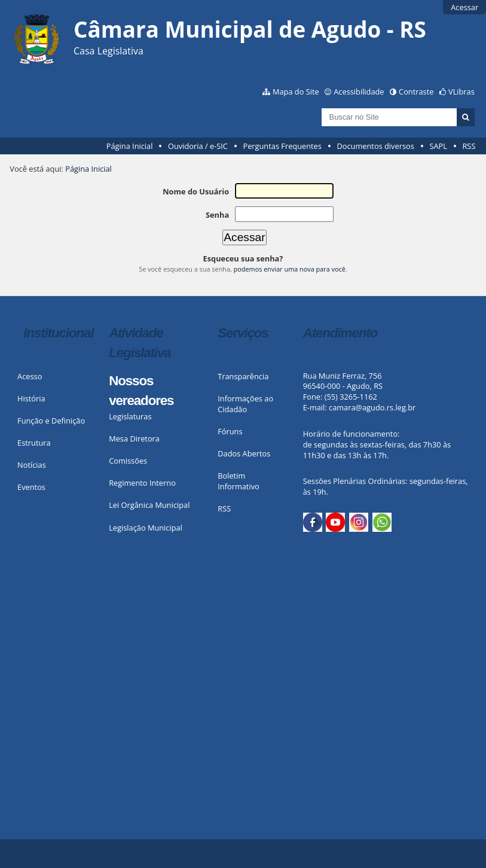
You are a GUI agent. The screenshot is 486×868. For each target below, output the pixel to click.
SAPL (438, 146)
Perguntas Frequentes (282, 146)
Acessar (464, 7)
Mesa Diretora (134, 438)
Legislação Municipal (146, 528)
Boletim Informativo (239, 481)
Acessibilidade (359, 92)
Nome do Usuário (196, 191)
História (31, 398)
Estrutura (34, 443)
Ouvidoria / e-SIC (198, 146)
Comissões (128, 461)
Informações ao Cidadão (245, 404)
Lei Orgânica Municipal (149, 505)
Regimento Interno (142, 483)
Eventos (31, 487)
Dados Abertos (244, 453)
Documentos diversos (375, 146)
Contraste (416, 92)
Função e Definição (51, 421)
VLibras (461, 92)
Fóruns (230, 431)
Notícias (32, 465)
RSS (469, 146)
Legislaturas (130, 416)
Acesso (30, 376)
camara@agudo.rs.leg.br (372, 407)
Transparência (243, 376)
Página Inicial (130, 146)
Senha (217, 215)
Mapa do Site (296, 92)
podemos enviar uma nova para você (290, 269)
